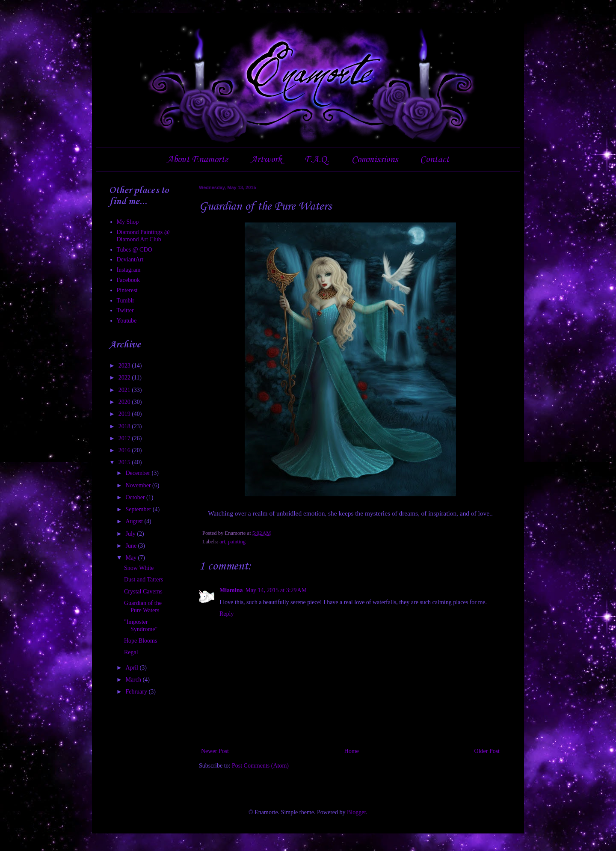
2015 (125, 462)
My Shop (128, 222)
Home (352, 751)
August (135, 521)
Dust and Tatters (144, 580)
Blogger (356, 812)
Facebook (128, 280)
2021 (125, 390)
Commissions (375, 160)
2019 (125, 414)
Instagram (129, 270)
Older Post (487, 751)
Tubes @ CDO (135, 250)
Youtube (127, 321)
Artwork (266, 160)
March (134, 680)
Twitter (125, 310)
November (139, 485)
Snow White (139, 568)
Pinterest (127, 290)
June (132, 546)
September (139, 509)
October (136, 497)
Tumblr (126, 301)
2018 (125, 426)
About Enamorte (197, 160)
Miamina (231, 590)
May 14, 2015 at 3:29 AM (276, 590)
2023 (125, 366)
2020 (125, 402)
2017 (125, 438)
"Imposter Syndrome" (141, 626)
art (222, 542)
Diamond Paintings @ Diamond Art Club (143, 236)
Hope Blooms (141, 641)
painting (237, 542)
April (132, 668)
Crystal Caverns (143, 592)
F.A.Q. (317, 160)
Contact (435, 160)
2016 (125, 450)
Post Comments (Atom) (260, 766)
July (131, 534)
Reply (227, 614)
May (132, 558)
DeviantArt (130, 259)
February (137, 692)
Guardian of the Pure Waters (143, 607)
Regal (131, 652)
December (138, 473)
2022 (125, 378)
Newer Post (215, 751)
